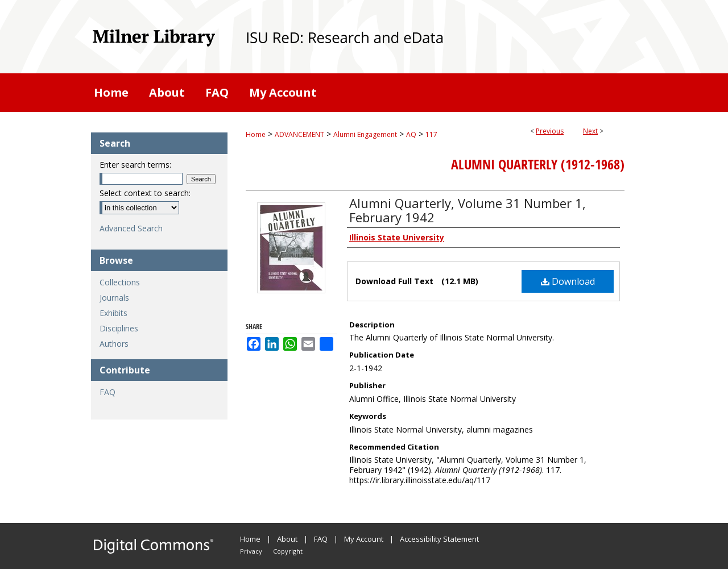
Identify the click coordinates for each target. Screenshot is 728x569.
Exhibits (113, 313)
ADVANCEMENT (299, 134)
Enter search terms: (135, 165)
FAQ (107, 392)
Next (590, 131)
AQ (411, 134)
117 (431, 134)
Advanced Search (131, 228)
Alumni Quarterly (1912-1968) (538, 164)
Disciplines (119, 328)
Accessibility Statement (439, 539)
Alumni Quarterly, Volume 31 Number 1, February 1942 (468, 210)
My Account (364, 539)
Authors (114, 344)
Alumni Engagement (365, 134)
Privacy (251, 551)
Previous (550, 131)
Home (256, 134)
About (287, 539)
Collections (120, 282)
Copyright (288, 551)
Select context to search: (145, 193)
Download (568, 281)
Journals (114, 298)
